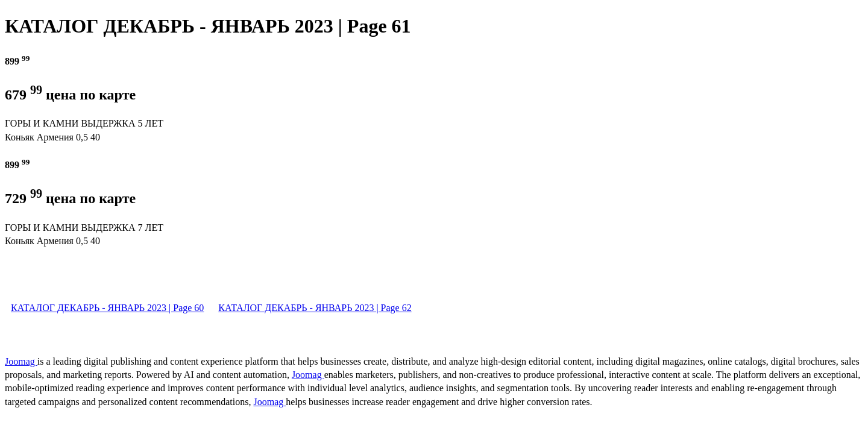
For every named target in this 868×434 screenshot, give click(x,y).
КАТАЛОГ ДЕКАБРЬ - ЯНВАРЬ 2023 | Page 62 (315, 308)
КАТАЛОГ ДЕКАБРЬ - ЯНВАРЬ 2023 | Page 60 (107, 308)
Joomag (21, 361)
